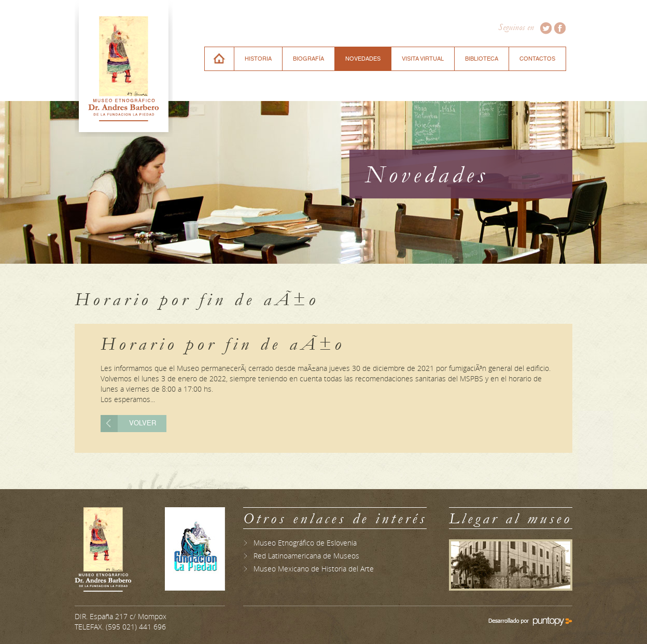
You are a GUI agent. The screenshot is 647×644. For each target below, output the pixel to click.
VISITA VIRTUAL (423, 59)
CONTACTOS (537, 59)
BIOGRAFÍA (308, 59)
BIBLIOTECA (482, 59)
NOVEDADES (363, 59)
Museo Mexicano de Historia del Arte (314, 569)
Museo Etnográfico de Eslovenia (305, 543)
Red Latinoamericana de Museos (306, 556)
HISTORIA (258, 59)
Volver (143, 424)
